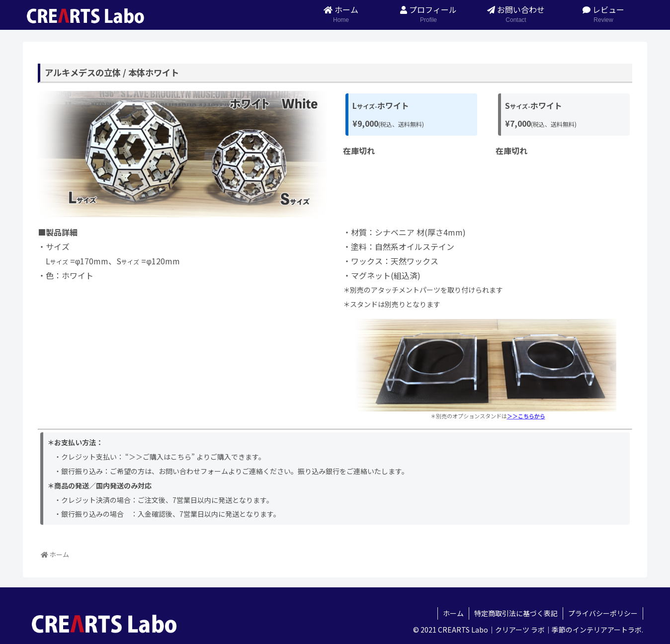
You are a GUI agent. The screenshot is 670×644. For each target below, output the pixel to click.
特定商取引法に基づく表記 (516, 613)
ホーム (453, 613)
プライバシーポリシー (603, 613)
